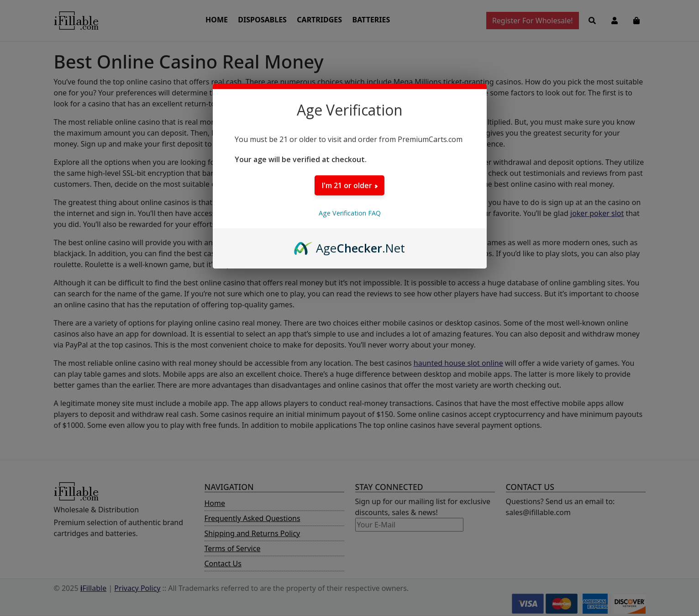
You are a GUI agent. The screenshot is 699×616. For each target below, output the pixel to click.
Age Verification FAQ (350, 213)
